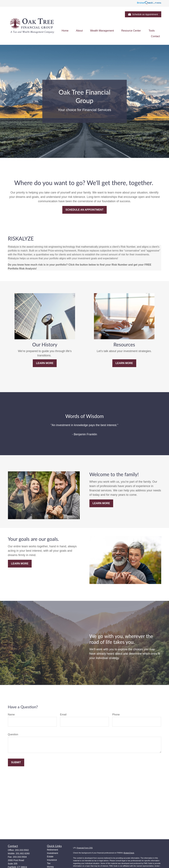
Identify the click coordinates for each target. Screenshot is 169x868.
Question (13, 734)
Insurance (52, 860)
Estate (50, 857)
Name (11, 715)
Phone (116, 715)
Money (50, 867)
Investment (52, 853)
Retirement (52, 850)
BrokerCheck (129, 853)
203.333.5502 (22, 850)
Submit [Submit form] (16, 762)
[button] (65, 31)
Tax (49, 863)
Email (63, 715)
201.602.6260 (23, 853)
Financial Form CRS (85, 848)
